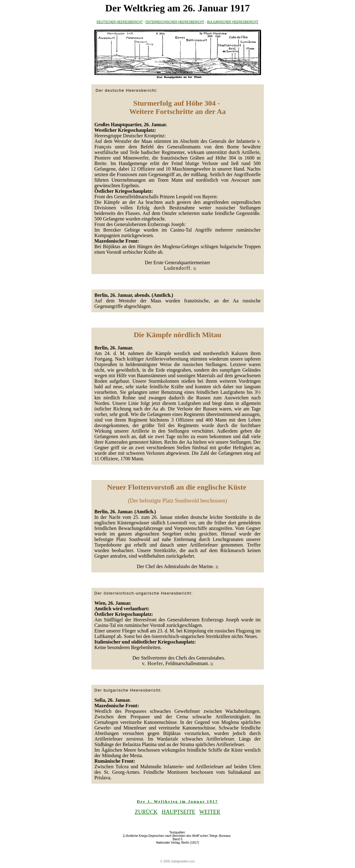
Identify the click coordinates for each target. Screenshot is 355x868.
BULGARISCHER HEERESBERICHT (233, 22)
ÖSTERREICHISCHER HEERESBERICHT (175, 22)
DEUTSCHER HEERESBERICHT (120, 22)
